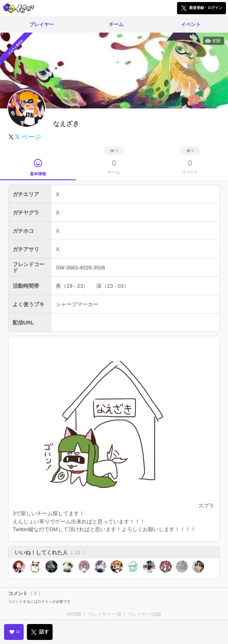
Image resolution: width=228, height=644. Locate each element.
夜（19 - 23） (72, 286)
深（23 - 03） (112, 286)
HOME (74, 614)
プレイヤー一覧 (104, 614)
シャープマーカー (77, 304)
